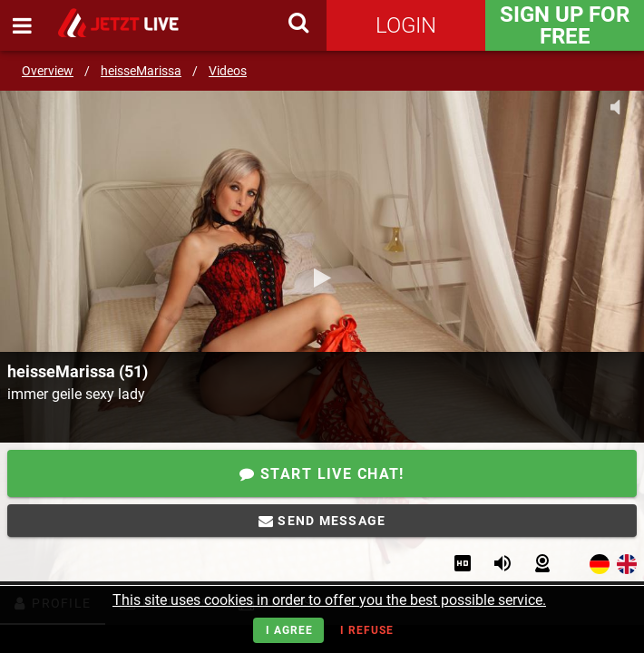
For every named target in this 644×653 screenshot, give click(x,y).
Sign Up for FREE (565, 25)
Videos (228, 71)
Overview (48, 71)
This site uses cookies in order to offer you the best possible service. (329, 600)
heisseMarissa (141, 71)
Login (406, 25)
